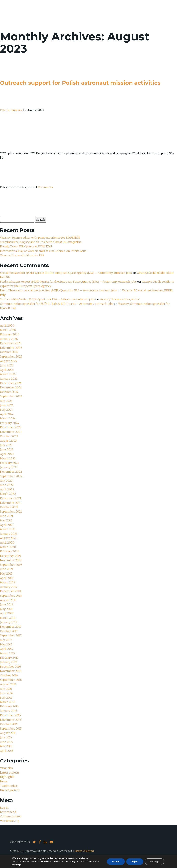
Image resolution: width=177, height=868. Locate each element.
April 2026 (7, 325)
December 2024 (11, 383)
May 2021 (6, 520)
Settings (154, 862)
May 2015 (6, 746)
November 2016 (11, 671)
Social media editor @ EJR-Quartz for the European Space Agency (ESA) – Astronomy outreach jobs (66, 273)
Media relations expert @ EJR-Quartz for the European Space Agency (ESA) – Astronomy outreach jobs (69, 282)
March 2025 (8, 374)
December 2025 (11, 343)
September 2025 (11, 356)
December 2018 (10, 591)
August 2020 (9, 538)
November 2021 (11, 503)
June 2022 (7, 485)
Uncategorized (10, 790)
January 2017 (8, 662)
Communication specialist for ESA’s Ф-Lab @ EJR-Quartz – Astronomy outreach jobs (57, 304)
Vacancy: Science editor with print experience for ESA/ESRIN (40, 238)
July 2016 (6, 689)
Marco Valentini (84, 851)
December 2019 (10, 556)
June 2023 (7, 449)
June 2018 (6, 604)
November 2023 (11, 432)
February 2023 (9, 463)
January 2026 (9, 339)
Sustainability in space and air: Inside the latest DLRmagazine (41, 242)
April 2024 (7, 414)
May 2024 (7, 410)
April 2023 (7, 454)
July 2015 (6, 737)
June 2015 (6, 742)
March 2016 (8, 702)
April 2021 (7, 525)
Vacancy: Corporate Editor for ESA (22, 255)
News (4, 781)
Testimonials (9, 786)
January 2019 (9, 587)
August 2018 (8, 600)
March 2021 (8, 529)
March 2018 (8, 618)
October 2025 (9, 352)
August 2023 (8, 441)
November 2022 (11, 472)
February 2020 (10, 551)
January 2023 (9, 467)
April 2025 (7, 370)
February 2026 (10, 334)
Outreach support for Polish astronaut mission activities (80, 83)
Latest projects (10, 772)
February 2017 (9, 658)
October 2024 (9, 392)
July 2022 (6, 481)
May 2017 (6, 644)
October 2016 (9, 675)
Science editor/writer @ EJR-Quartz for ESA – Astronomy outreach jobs (48, 299)
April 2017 (7, 649)
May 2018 (6, 609)
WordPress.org (10, 821)
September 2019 (11, 565)
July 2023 (6, 445)
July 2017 (6, 640)
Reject (135, 862)
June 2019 (6, 569)
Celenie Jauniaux (11, 110)
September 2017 (11, 635)
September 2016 (11, 680)
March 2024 (8, 418)
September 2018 (11, 596)
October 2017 (9, 631)
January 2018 (9, 622)
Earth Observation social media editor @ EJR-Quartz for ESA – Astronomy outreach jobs (59, 290)
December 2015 (10, 715)
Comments (45, 187)
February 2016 (9, 706)
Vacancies (6, 768)
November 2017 (11, 627)
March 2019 (8, 582)
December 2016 (10, 667)
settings (17, 865)
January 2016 (9, 711)
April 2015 (7, 751)
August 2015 (8, 733)
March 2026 (8, 330)
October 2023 (9, 436)
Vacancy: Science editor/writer (120, 299)
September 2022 (11, 476)
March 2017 (8, 653)
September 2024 (11, 396)
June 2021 (7, 516)
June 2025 (7, 365)
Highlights (7, 777)
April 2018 (7, 613)
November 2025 (11, 348)
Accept (116, 862)
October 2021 (9, 507)
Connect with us (20, 842)
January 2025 (9, 379)
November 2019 (11, 560)
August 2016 (8, 684)
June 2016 (6, 693)
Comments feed (11, 816)
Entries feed (8, 812)
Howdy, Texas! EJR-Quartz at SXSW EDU (26, 246)
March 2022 (8, 494)
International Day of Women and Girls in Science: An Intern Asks (44, 251)
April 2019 (7, 578)
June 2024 (7, 405)
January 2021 (9, 534)
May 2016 (6, 698)
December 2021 (11, 498)
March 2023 (8, 458)
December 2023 (11, 427)
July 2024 (6, 401)
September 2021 (11, 512)
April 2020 (7, 542)
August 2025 (8, 361)
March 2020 (8, 547)
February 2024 (10, 423)
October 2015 (9, 724)
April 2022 (7, 489)
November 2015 (11, 720)
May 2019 (6, 573)
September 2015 (11, 729)
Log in (4, 808)
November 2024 (11, 387)
